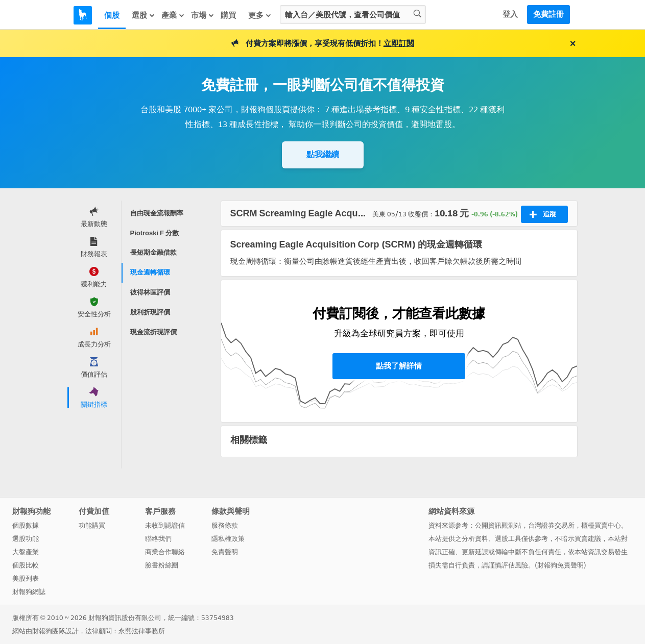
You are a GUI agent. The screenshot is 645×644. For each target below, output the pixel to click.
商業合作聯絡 (165, 552)
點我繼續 (323, 154)
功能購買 (92, 525)
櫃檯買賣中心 (601, 525)
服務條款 (225, 525)
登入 (510, 14)
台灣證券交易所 (551, 525)
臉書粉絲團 (162, 565)
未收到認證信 (165, 525)
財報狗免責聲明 (560, 565)
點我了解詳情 (399, 366)
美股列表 (26, 578)
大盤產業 (26, 552)
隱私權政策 (228, 539)
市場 (203, 15)
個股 (112, 15)
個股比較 (26, 565)
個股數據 (26, 525)
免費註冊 (548, 14)
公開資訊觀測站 (498, 525)
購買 (228, 15)
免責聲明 (225, 552)
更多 (260, 15)
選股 (144, 15)
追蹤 (543, 214)
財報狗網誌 (29, 592)
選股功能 (26, 539)
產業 (173, 15)
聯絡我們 (158, 539)
